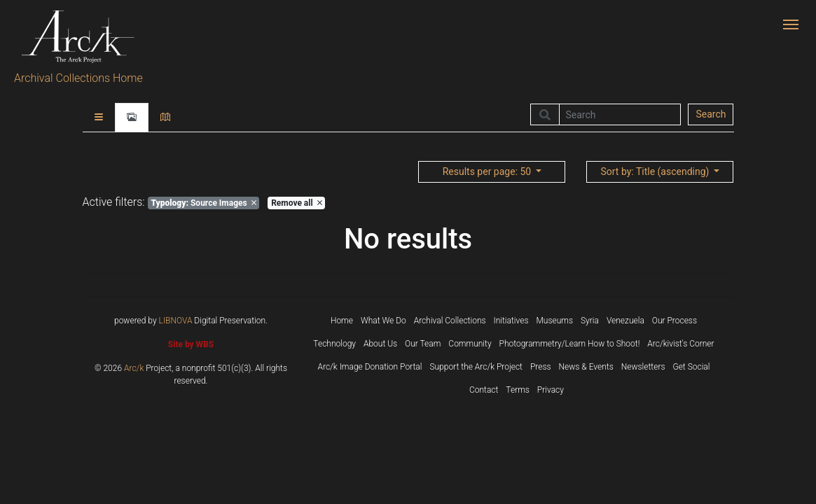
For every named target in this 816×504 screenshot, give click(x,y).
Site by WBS (191, 344)
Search (711, 114)
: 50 (488, 171)
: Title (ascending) (656, 171)
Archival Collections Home (78, 78)
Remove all (296, 203)
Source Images (203, 203)
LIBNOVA (176, 321)
